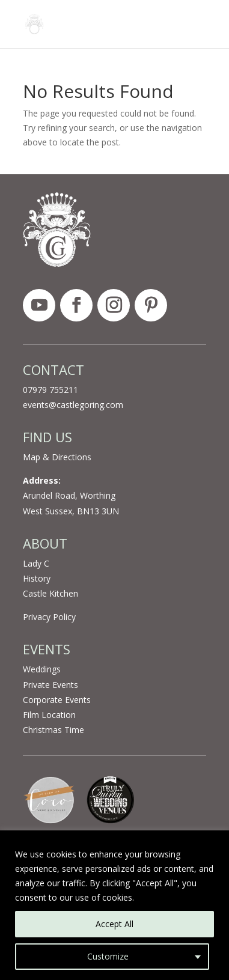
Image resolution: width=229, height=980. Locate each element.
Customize (108, 956)
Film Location (49, 715)
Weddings (42, 669)
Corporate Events (57, 700)
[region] (114, 905)
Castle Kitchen (50, 593)
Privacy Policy (49, 617)
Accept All (114, 924)
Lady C (36, 563)
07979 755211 (50, 390)
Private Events (50, 685)
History (37, 578)
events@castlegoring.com (73, 405)
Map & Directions (57, 457)
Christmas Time (53, 730)
